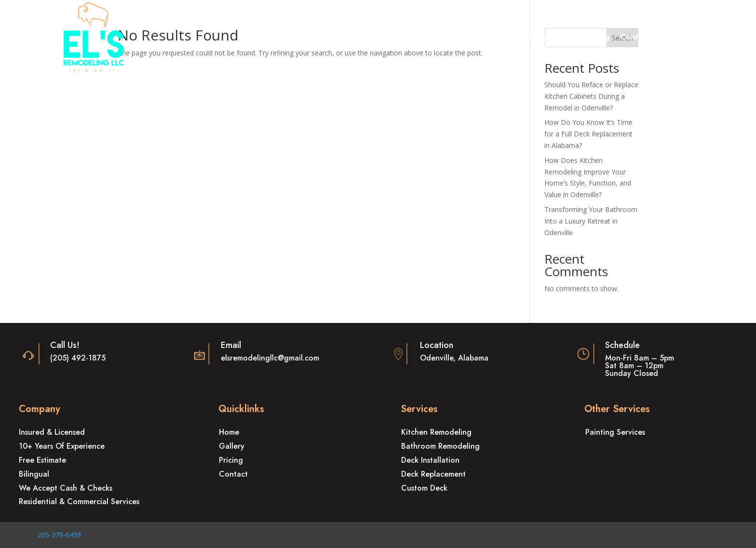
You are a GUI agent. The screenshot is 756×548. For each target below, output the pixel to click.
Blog (601, 38)
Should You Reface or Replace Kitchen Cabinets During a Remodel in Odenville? (591, 96)
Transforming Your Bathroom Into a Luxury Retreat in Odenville (591, 221)
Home (286, 38)
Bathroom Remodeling (440, 446)
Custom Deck (424, 488)
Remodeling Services (346, 38)
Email (231, 345)
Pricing (570, 38)
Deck (414, 38)
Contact (634, 38)
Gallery (533, 38)
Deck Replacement (433, 474)
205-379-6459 (59, 535)
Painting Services (615, 432)
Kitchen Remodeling (436, 432)
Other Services (472, 38)
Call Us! (65, 345)
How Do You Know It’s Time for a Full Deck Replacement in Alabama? (588, 134)
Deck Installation (430, 460)
